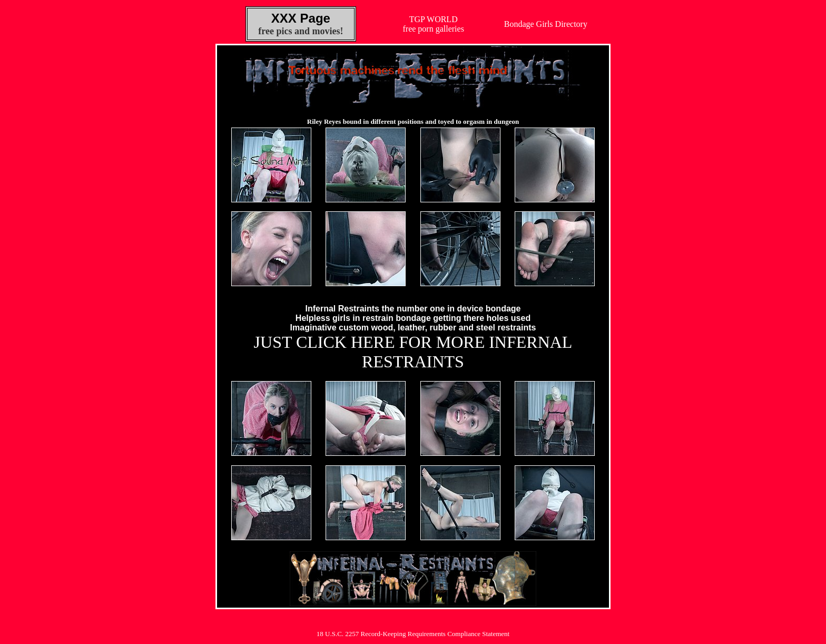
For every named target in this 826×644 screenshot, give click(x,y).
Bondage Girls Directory (546, 24)
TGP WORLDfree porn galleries (434, 24)
